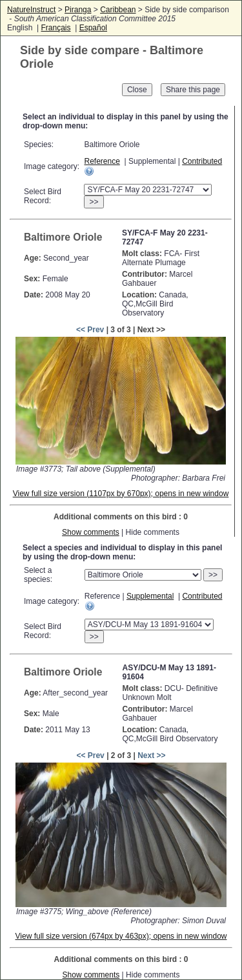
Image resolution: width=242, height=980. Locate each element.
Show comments (91, 532)
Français (55, 28)
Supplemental (150, 596)
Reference (102, 161)
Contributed (202, 161)
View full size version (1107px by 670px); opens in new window (121, 494)
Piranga (78, 10)
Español (93, 28)
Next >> (151, 755)
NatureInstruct (31, 10)
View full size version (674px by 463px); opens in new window (121, 936)
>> (94, 202)
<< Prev (90, 330)
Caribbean (118, 10)
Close (137, 90)
